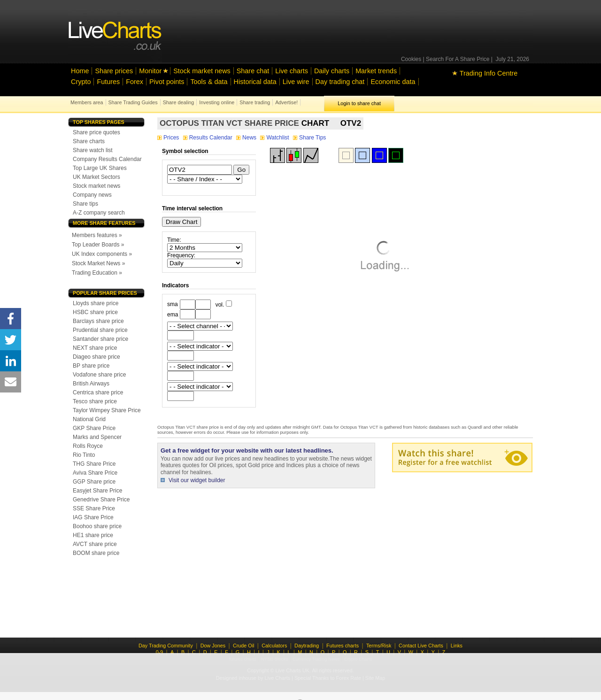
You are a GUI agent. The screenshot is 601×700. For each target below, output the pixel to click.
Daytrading (307, 646)
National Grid (89, 419)
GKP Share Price (94, 428)
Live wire (296, 82)
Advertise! (286, 102)
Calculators (274, 646)
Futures (108, 82)
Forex (135, 82)
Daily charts (332, 71)
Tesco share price (95, 401)
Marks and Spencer (97, 437)
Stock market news (202, 71)
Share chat (253, 71)
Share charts (89, 141)
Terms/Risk (379, 646)
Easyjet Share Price (97, 491)
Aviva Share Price (95, 473)
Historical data (255, 82)
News (247, 138)
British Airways (91, 384)
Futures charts (343, 646)
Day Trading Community (166, 646)
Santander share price (100, 339)
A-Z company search (99, 213)
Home (80, 71)
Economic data (393, 82)
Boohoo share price (97, 526)
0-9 (160, 652)
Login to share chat (359, 103)
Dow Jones (213, 646)
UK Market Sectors (96, 177)
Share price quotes (96, 132)
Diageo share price (96, 357)
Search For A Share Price (458, 59)
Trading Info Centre (485, 73)
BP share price (91, 366)
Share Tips (309, 138)
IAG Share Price (93, 517)
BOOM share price (96, 553)
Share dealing (179, 102)
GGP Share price (94, 482)
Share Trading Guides (133, 102)
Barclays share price (98, 321)
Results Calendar (208, 138)
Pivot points (167, 82)
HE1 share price (93, 535)
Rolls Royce (88, 446)
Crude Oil (244, 646)
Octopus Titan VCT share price (229, 123)
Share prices (114, 71)
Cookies (411, 59)
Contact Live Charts (421, 646)
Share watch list (93, 150)
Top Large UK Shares (100, 168)
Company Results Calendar (107, 159)
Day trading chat (340, 82)
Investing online (217, 102)
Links (457, 646)
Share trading (255, 102)
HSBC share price (95, 312)
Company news (92, 195)
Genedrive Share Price (101, 500)
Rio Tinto (84, 455)
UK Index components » (102, 254)
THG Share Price (94, 464)
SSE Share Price (94, 508)
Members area (87, 102)
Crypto (81, 82)
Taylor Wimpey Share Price (107, 410)
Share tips (85, 204)
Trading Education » (97, 273)
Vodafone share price (99, 375)
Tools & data (209, 82)
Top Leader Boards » (98, 245)
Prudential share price (100, 330)
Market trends (376, 71)
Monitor (150, 71)
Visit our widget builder (197, 480)
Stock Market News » (98, 263)
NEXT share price (95, 348)
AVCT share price (95, 544)
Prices (169, 138)
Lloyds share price (96, 303)
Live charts (292, 71)
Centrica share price (98, 392)
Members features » (97, 235)
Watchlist (275, 138)
